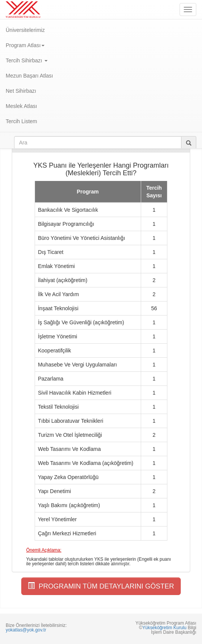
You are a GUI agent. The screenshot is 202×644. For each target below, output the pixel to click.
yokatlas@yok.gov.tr (26, 630)
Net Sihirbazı (21, 91)
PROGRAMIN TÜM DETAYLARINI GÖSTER (101, 586)
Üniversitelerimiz (25, 30)
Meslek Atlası (21, 106)
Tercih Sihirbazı (27, 60)
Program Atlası (25, 45)
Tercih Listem (21, 121)
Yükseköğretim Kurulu (164, 628)
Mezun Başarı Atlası (29, 76)
